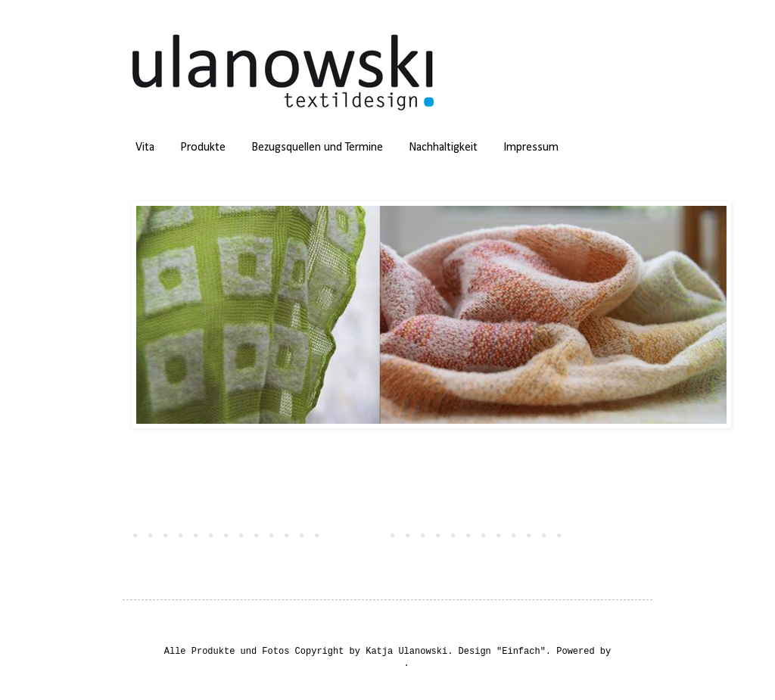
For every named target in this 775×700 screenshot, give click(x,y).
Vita (145, 148)
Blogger (384, 664)
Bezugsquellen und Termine (317, 148)
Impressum (531, 148)
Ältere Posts (607, 534)
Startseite (351, 534)
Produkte (203, 148)
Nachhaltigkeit (443, 148)
